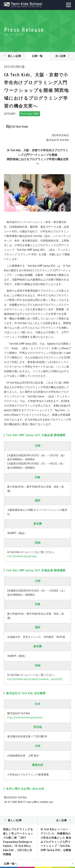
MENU (68, 5)
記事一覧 (37, 56)
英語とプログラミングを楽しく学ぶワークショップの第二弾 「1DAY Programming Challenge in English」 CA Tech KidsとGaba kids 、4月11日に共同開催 (18, 842)
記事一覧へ (10, 864)
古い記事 (60, 56)
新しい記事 (14, 56)
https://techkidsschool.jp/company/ (25, 717)
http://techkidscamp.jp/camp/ (22, 556)
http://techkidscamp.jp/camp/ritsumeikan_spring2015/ (35, 679)
